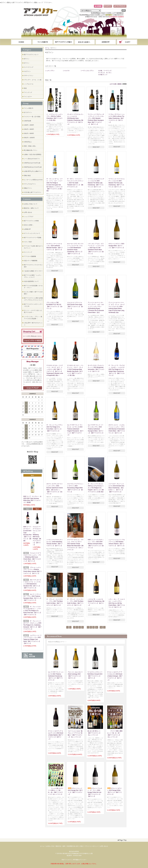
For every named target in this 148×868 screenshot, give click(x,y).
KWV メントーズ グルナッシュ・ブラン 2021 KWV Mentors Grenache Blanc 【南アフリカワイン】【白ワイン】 (96, 544)
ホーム (21, 42)
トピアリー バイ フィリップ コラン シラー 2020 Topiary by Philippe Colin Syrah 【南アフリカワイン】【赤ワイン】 (32, 639)
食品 (25, 88)
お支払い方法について (31, 204)
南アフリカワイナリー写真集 (33, 238)
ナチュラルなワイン (30, 184)
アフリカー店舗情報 (30, 256)
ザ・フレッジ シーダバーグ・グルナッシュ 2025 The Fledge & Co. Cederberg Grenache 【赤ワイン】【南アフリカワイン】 (32, 625)
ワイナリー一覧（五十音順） (33, 117)
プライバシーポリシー (91, 846)
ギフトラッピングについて (32, 233)
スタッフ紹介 (28, 242)
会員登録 (98, 6)
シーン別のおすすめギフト (32, 159)
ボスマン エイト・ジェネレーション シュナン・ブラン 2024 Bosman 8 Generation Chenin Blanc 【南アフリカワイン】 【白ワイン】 (117, 429)
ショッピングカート (127, 42)
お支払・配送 (64, 42)
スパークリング (29, 67)
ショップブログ (29, 217)
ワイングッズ (28, 92)
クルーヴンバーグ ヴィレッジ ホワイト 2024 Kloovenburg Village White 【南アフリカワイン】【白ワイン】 (75, 488)
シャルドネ (66, 71)
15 (101, 627)
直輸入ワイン (28, 188)
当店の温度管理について (31, 281)
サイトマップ (28, 252)
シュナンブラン (50, 71)
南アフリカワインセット (31, 55)
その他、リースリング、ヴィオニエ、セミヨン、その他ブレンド (105, 73)
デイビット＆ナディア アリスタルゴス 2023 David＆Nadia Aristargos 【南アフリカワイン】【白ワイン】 (115, 676)
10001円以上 (28, 142)
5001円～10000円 (29, 138)
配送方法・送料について (31, 208)
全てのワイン (28, 112)
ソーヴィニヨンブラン (87, 71)
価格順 (119, 84)
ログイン (108, 6)
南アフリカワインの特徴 (31, 221)
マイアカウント (120, 6)
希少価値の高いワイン (31, 150)
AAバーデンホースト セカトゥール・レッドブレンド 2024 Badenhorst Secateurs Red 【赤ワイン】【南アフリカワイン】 (32, 584)
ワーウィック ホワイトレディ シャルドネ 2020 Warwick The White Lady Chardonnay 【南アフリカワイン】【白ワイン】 (96, 183)
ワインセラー (28, 97)
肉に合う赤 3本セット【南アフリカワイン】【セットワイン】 (94, 733)
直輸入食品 (27, 176)
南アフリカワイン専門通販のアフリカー (74, 860)
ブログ (85, 42)
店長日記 (33, 388)
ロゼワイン (27, 71)
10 (97, 627)
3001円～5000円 (29, 133)
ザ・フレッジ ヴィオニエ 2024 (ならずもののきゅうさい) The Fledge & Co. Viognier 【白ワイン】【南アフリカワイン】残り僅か (96, 488)
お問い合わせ (106, 42)
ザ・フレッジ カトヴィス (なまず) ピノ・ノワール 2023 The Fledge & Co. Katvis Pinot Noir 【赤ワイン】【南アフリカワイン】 (32, 611)
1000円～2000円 (29, 125)
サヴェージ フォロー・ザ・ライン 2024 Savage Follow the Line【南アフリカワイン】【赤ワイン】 (95, 792)
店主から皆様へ (29, 225)
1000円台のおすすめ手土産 (32, 163)
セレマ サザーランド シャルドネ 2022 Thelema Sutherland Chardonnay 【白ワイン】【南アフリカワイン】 (56, 676)
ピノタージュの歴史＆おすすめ (33, 180)
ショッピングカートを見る (33, 341)
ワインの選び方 (42, 42)
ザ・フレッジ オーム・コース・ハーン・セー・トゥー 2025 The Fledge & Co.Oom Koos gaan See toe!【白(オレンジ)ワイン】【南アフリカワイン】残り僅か (55, 185)
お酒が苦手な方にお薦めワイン (33, 171)
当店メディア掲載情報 (31, 261)
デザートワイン (29, 76)
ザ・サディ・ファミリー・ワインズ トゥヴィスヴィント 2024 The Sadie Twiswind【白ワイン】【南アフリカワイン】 (75, 183)
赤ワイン (27, 59)
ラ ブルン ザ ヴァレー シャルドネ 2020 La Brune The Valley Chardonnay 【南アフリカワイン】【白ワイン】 (117, 118)
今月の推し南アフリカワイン (33, 192)
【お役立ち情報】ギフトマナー (33, 271)
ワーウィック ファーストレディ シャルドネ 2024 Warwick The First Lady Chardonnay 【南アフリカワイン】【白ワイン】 (117, 183)
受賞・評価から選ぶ (30, 146)
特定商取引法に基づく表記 (75, 846)
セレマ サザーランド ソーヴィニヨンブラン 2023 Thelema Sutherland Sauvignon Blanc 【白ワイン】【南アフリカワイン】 (96, 429)
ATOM (32, 656)
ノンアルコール (29, 84)
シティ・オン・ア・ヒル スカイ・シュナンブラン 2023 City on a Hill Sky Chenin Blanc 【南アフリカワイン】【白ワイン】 (117, 603)
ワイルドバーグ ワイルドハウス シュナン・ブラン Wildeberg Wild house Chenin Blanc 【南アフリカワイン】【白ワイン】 (32, 557)
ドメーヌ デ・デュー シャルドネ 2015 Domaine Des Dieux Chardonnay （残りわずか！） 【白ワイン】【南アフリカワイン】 (116, 488)
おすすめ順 (113, 84)
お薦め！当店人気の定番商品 (33, 154)
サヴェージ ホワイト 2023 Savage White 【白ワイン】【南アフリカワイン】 (116, 246)
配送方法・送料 (61, 846)
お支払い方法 (50, 846)
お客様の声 (27, 229)
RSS (31, 654)
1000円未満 (27, 121)
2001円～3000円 (29, 129)
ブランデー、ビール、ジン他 (33, 80)
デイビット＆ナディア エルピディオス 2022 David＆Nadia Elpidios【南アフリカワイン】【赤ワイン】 (56, 735)
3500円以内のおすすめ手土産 (33, 167)
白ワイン (27, 63)
